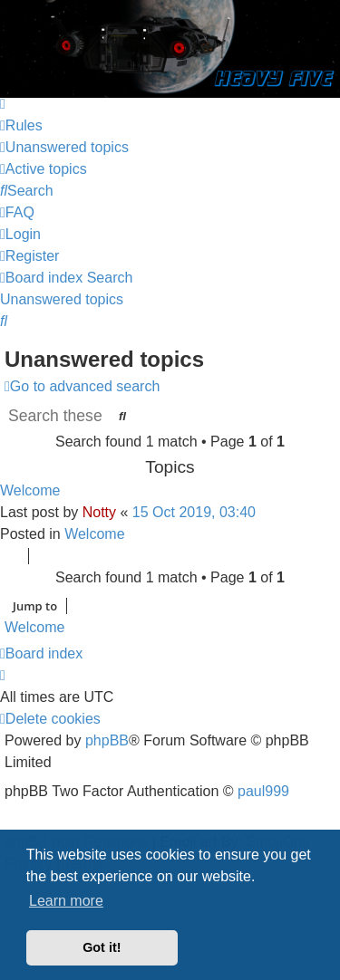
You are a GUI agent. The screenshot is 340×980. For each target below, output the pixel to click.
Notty (99, 512)
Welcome (30, 490)
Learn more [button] (66, 901)
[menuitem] (21, 125)
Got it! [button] (102, 947)
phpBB (107, 740)
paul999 (263, 791)
